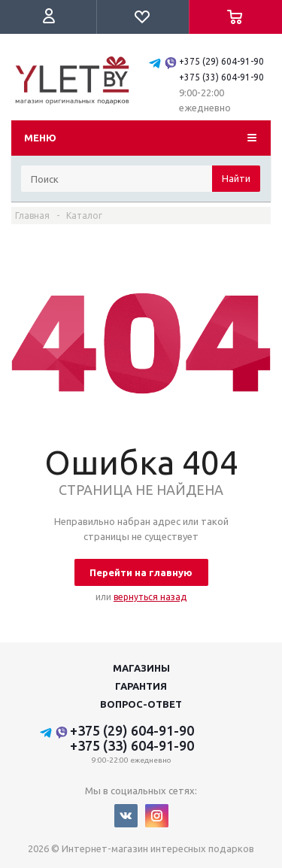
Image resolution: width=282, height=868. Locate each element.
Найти (236, 178)
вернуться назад (150, 597)
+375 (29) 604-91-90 (221, 61)
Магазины (141, 668)
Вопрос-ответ (141, 704)
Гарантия (141, 686)
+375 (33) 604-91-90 (221, 77)
